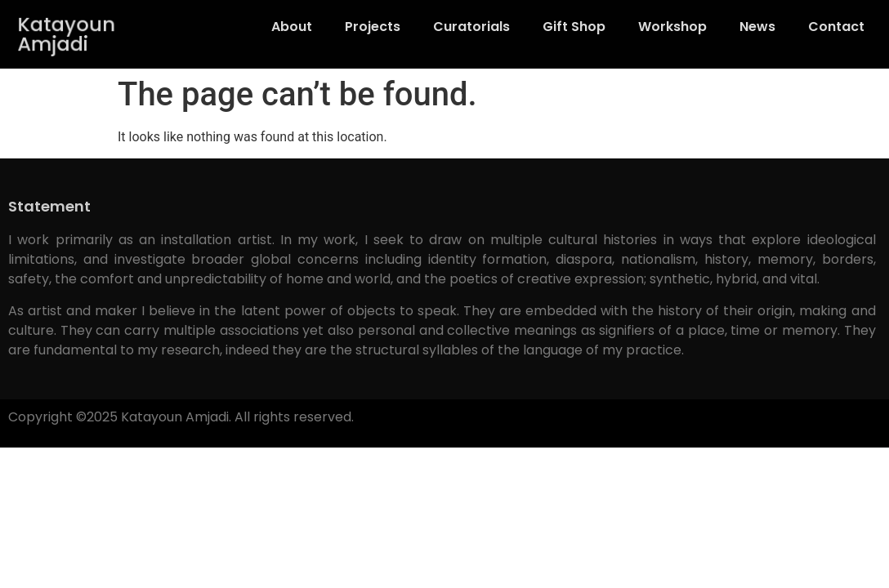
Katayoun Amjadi (67, 34)
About (292, 27)
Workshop (672, 27)
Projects (373, 27)
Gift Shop (574, 27)
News (757, 27)
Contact (836, 27)
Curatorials (471, 27)
